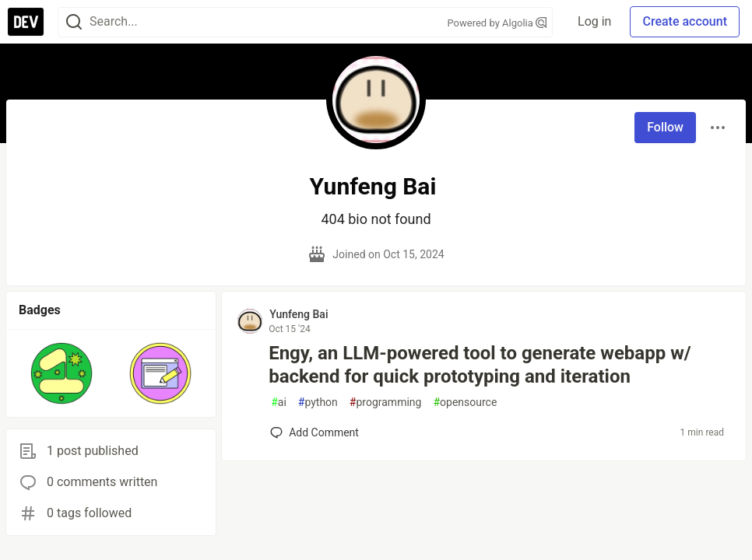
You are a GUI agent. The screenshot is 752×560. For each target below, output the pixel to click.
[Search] (74, 22)
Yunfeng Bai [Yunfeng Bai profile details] (299, 314)
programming (386, 402)
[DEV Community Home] (26, 22)
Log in (594, 21)
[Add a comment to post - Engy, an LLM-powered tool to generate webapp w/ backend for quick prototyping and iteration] (315, 432)
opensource (465, 402)
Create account (685, 21)
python (318, 402)
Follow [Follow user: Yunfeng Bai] (665, 127)
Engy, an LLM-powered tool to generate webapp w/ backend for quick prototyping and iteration (480, 365)
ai (279, 402)
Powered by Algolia (497, 23)
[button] (62, 373)
